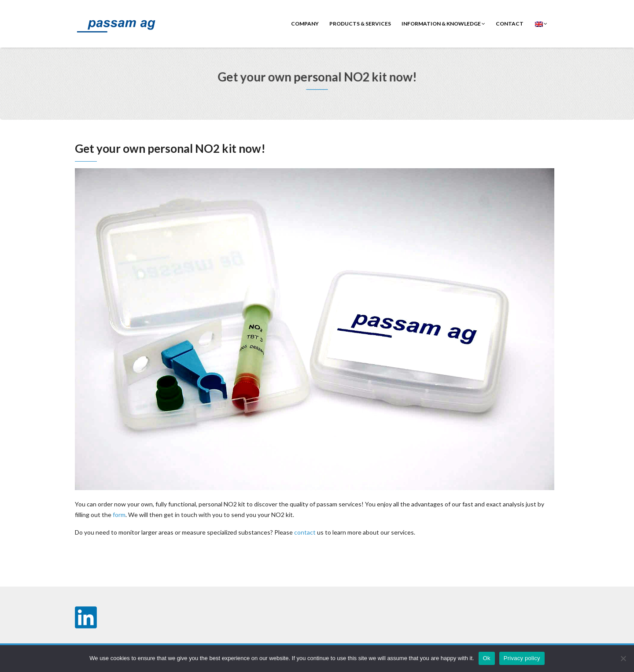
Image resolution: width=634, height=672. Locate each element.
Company (305, 24)
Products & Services (360, 24)
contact (510, 24)
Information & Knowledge (443, 24)
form (119, 515)
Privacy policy (522, 658)
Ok (487, 658)
